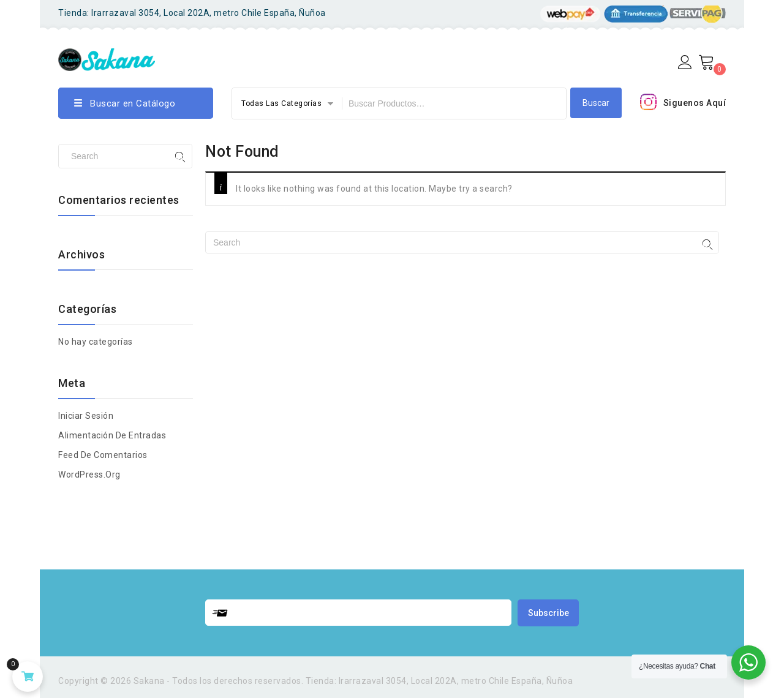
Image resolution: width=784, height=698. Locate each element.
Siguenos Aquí (695, 103)
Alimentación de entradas (112, 435)
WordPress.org (89, 475)
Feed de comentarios (103, 455)
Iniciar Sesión (86, 416)
